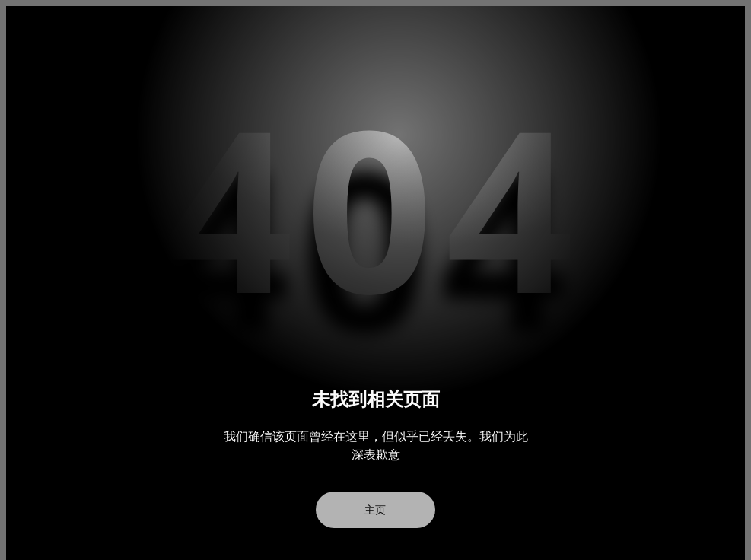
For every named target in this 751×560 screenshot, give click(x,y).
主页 (376, 510)
